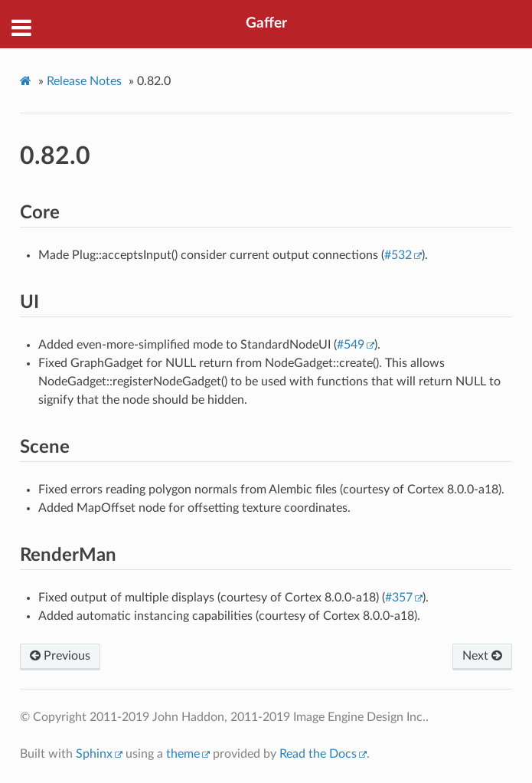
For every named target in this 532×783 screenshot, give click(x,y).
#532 (398, 255)
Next (482, 656)
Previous (60, 656)
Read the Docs (318, 754)
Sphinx (94, 754)
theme (183, 754)
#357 (399, 598)
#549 (351, 345)
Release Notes (84, 81)
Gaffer (266, 23)
